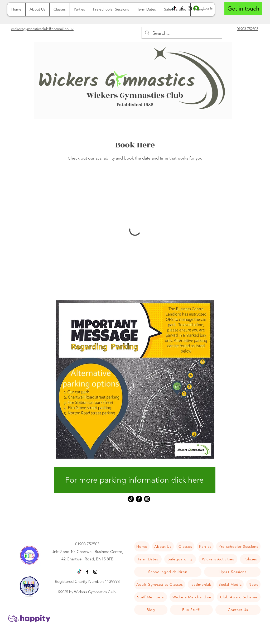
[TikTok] (174, 8)
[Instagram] (147, 499)
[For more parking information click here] (135, 480)
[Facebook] (182, 8)
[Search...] (182, 33)
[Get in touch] (243, 9)
